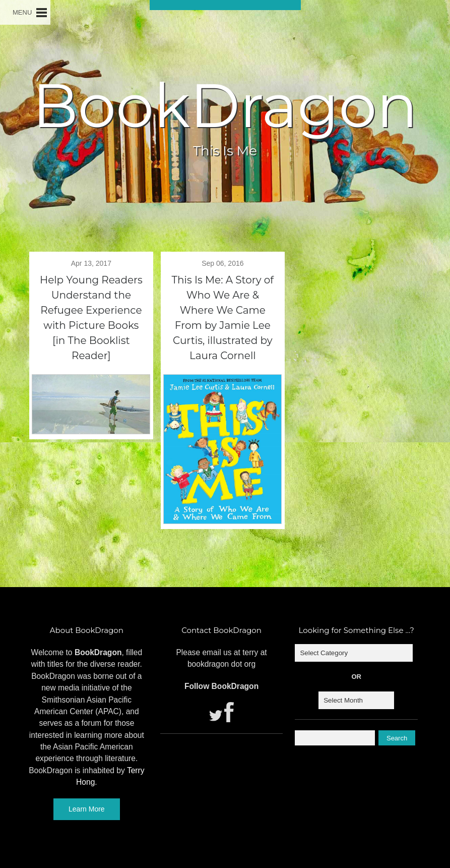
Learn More (87, 809)
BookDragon (225, 105)
